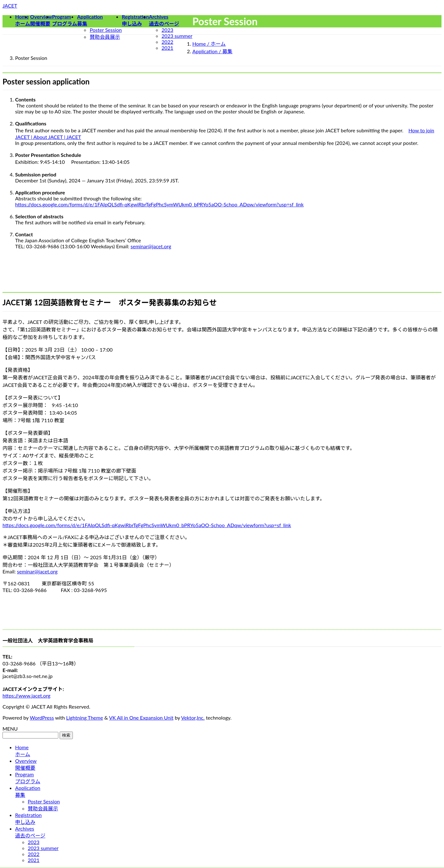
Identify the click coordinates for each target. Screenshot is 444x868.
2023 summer (177, 36)
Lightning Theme (85, 718)
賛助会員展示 (105, 37)
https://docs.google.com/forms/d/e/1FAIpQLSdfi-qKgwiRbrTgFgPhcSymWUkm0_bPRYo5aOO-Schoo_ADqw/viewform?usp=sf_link (159, 204)
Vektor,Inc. (193, 718)
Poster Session (106, 30)
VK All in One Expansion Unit (141, 718)
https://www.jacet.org (26, 696)
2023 (167, 30)
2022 (167, 42)
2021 (167, 48)
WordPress (42, 718)
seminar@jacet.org (151, 246)
